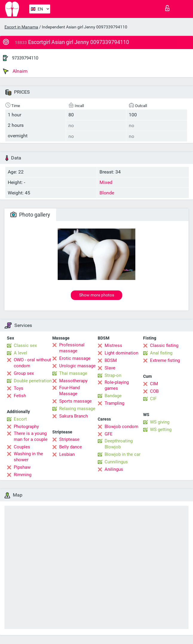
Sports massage (75, 401)
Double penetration (33, 381)
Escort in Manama (21, 27)
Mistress (113, 345)
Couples (22, 447)
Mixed (106, 182)
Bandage (113, 396)
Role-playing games (117, 385)
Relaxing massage (77, 409)
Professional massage (72, 348)
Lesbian (67, 454)
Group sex (24, 373)
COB (154, 391)
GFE (109, 434)
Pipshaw (22, 467)
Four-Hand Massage (69, 391)
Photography (26, 427)
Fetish (20, 396)
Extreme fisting (165, 360)
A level (20, 353)
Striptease (69, 439)
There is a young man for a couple (31, 436)
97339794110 (25, 58)
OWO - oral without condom (32, 363)
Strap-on (113, 375)
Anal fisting (161, 353)
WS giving (160, 422)
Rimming (23, 475)
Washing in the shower (28, 457)
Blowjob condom (121, 427)
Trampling (114, 403)
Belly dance (71, 447)
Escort (20, 419)
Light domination (121, 353)
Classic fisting (164, 345)
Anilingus (114, 469)
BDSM (111, 360)
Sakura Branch (73, 416)
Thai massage (73, 373)
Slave (110, 368)
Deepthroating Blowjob (119, 444)
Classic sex (25, 345)
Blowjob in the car (122, 454)
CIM (154, 384)
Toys (19, 388)
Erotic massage (75, 358)
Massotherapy (73, 381)
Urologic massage (77, 366)
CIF (153, 399)
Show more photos (97, 295)
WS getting (161, 430)
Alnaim (15, 71)
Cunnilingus (116, 462)
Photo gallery (30, 215)
